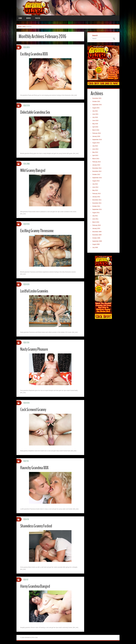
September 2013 (97, 140)
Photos (38, 18)
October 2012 (97, 175)
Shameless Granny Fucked (38, 526)
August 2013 (96, 143)
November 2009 (97, 235)
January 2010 (97, 229)
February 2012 (97, 194)
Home (20, 18)
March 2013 (96, 159)
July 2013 (95, 146)
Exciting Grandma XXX (35, 54)
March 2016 (96, 130)
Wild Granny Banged (34, 170)
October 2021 (97, 102)
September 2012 (97, 178)
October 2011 (97, 207)
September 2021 (97, 105)
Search (95, 36)
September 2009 (97, 241)
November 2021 (97, 99)
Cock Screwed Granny (34, 409)
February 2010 (97, 226)
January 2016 (97, 137)
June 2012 (96, 188)
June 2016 (96, 121)
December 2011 (97, 200)
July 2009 (95, 248)
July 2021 (95, 111)
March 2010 (96, 222)
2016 (24, 27)
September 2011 (97, 210)
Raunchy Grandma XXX (36, 468)
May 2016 (96, 124)
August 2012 (96, 181)
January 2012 (97, 197)
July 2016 (95, 118)
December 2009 (97, 232)
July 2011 (95, 216)
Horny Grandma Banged (36, 586)
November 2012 (97, 172)
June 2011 (96, 219)
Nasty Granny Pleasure (35, 349)
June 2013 (96, 149)
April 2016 (96, 127)
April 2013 (96, 156)
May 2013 (96, 153)
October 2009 (97, 238)
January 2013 (97, 165)
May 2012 (96, 191)
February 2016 (97, 134)
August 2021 (96, 108)
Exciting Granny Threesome (38, 231)
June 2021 (96, 114)
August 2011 (96, 213)
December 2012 (97, 168)
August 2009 (96, 245)
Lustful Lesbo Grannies (35, 291)
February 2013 (97, 162)
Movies (29, 18)
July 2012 (95, 184)
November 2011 (97, 203)
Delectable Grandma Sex (36, 112)
